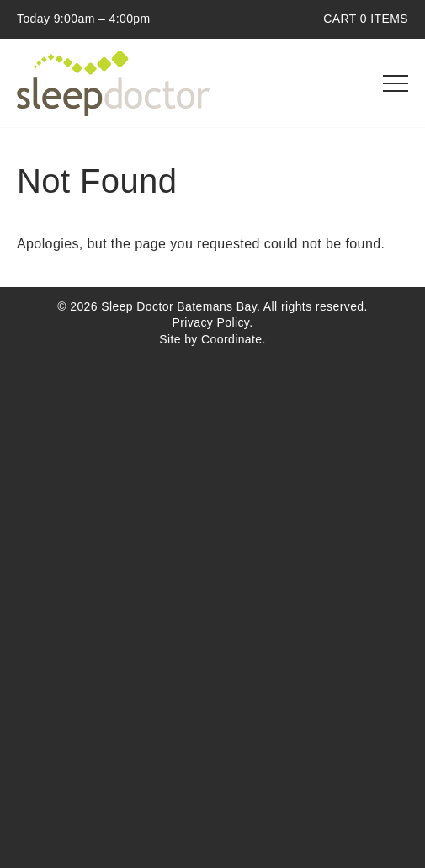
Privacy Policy (211, 322)
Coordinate (232, 339)
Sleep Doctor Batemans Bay (114, 83)
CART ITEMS (366, 19)
